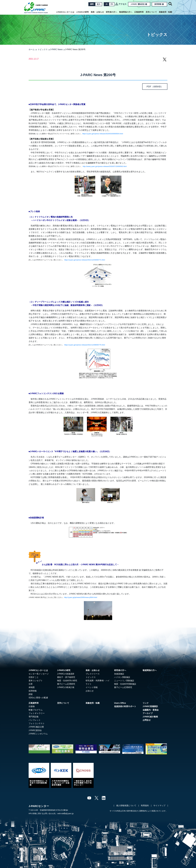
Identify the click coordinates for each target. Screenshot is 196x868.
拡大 (98, 4)
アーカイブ (148, 713)
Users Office (120, 703)
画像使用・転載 (165, 12)
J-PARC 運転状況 (139, 4)
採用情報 (159, 4)
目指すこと (34, 677)
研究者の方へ (111, 12)
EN (112, 4)
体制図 (32, 687)
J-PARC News (56, 49)
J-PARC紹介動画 (150, 717)
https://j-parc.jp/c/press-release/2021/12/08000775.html (85, 345)
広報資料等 (139, 12)
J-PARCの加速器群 (66, 674)
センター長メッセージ (39, 674)
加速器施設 (119, 674)
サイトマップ (159, 806)
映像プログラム (36, 710)
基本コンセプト (36, 681)
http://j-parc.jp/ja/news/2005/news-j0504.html (81, 597)
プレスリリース (93, 674)
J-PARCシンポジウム (38, 734)
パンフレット (35, 720)
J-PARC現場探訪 (150, 706)
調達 (31, 694)
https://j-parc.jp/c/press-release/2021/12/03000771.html (85, 260)
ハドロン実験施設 (122, 677)
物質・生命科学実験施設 (125, 684)
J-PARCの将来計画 (66, 687)
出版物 (32, 706)
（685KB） (155, 87)
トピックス (43, 49)
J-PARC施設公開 (36, 727)
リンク (146, 703)
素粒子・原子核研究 (66, 677)
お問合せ (147, 720)
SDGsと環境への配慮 (38, 698)
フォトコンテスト (37, 723)
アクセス (122, 4)
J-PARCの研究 (82, 12)
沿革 (31, 684)
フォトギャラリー (37, 713)
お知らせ (90, 691)
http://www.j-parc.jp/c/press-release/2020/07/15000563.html (105, 166)
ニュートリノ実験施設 (124, 681)
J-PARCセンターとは (65, 12)
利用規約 (145, 806)
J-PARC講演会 (35, 730)
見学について (151, 12)
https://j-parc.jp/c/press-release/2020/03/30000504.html (103, 134)
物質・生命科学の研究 (67, 681)
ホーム (32, 49)
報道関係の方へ (126, 12)
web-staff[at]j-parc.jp (65, 813)
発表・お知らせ (97, 12)
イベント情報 (92, 687)
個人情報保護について (126, 806)
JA (106, 4)
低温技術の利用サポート (125, 706)
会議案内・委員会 (151, 710)
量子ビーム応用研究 (66, 684)
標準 (92, 4)
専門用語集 (34, 717)
